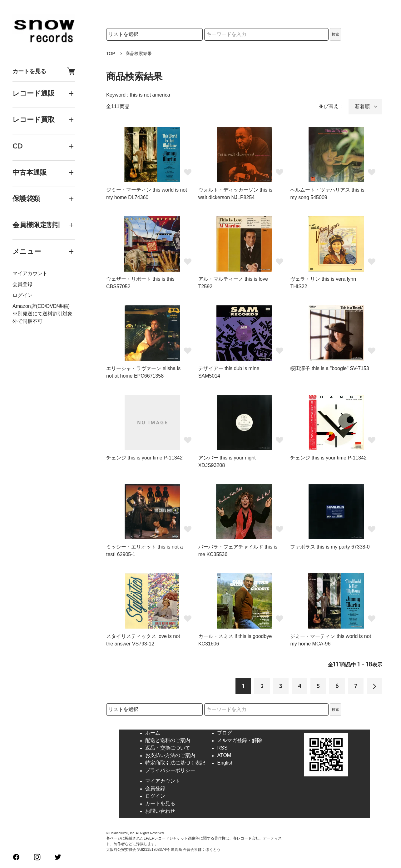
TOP (111, 53)
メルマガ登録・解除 (240, 741)
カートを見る (44, 71)
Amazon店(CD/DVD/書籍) (41, 306)
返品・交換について (168, 748)
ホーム (153, 733)
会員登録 (22, 284)
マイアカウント (30, 273)
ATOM (224, 756)
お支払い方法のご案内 (170, 756)
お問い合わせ (160, 811)
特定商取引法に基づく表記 (175, 763)
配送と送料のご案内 (168, 741)
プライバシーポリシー (170, 771)
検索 (335, 34)
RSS (222, 748)
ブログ (225, 733)
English (225, 763)
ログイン (22, 295)
